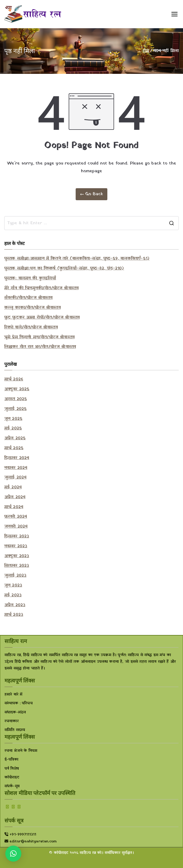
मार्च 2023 (14, 615)
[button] (13, 854)
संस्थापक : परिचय (19, 703)
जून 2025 (13, 419)
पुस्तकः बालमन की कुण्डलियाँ (30, 278)
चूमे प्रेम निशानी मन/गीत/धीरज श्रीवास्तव (39, 337)
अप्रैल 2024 (15, 497)
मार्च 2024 (14, 507)
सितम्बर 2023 (17, 566)
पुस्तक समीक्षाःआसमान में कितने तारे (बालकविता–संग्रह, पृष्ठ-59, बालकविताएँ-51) (77, 259)
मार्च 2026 (14, 379)
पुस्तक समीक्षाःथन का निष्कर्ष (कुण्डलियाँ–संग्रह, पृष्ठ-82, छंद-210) (64, 268)
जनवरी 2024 (16, 527)
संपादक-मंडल (15, 712)
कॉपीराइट (12, 777)
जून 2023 (13, 585)
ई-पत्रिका (11, 760)
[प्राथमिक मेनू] (174, 14)
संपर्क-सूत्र (12, 786)
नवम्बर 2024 (16, 468)
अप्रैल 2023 (15, 605)
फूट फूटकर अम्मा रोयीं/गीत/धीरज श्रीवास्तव (42, 318)
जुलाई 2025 (15, 409)
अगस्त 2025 (16, 399)
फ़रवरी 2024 (16, 517)
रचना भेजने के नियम (21, 751)
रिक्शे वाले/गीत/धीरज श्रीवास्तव (31, 327)
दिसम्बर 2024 (17, 458)
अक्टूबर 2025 (17, 389)
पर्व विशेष (12, 769)
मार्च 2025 (14, 448)
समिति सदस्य (15, 730)
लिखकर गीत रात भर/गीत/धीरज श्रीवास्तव (40, 347)
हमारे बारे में (13, 695)
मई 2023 (13, 595)
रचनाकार (12, 721)
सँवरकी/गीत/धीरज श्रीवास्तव (29, 298)
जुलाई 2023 (15, 576)
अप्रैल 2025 (15, 438)
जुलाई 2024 (15, 477)
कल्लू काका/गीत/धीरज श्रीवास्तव (32, 308)
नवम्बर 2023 (16, 546)
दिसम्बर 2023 (17, 536)
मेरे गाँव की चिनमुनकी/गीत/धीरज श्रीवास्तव (41, 288)
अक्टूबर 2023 (17, 556)
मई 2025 (13, 428)
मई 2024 (13, 487)
